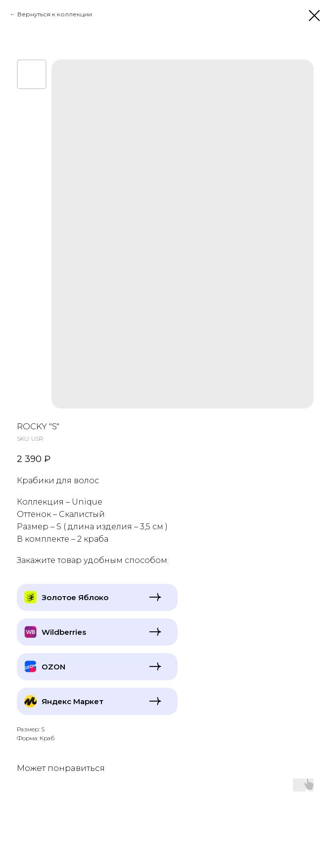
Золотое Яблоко (75, 597)
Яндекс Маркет (72, 701)
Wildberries (64, 632)
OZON (53, 667)
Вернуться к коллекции (55, 14)
